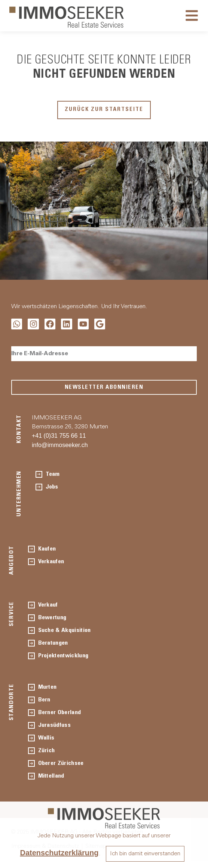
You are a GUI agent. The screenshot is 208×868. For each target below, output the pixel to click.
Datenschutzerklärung (59, 853)
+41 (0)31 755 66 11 (59, 436)
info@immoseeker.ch (60, 445)
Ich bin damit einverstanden (145, 854)
